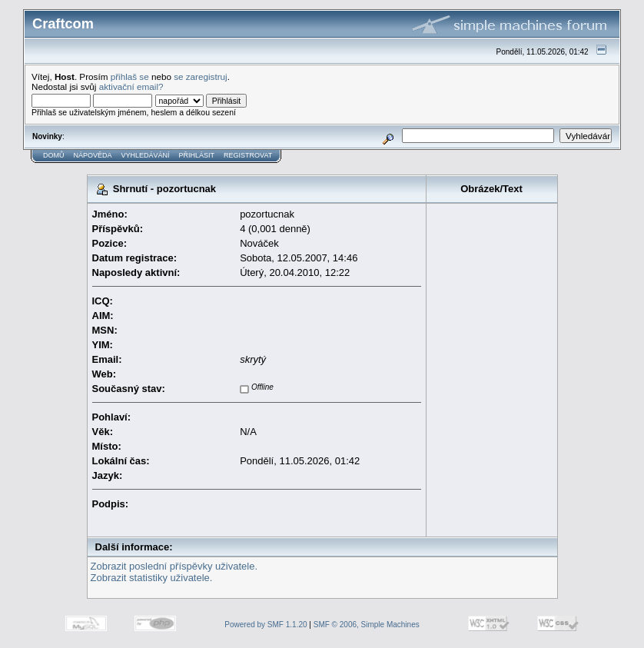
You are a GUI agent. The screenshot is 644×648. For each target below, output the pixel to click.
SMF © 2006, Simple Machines (367, 625)
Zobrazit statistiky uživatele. (152, 578)
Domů (54, 155)
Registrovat (248, 155)
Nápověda (93, 155)
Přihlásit (197, 155)
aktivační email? (131, 86)
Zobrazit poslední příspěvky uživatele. (174, 566)
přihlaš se (130, 76)
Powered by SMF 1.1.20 (266, 625)
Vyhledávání (146, 155)
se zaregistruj (201, 76)
